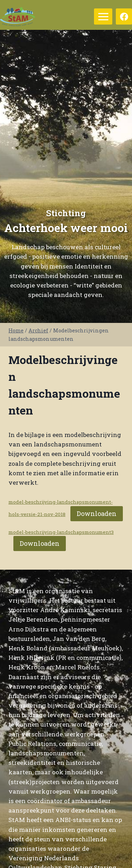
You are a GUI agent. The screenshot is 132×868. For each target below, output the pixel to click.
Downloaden (97, 513)
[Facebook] (124, 16)
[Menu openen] (103, 16)
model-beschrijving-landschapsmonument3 (61, 532)
